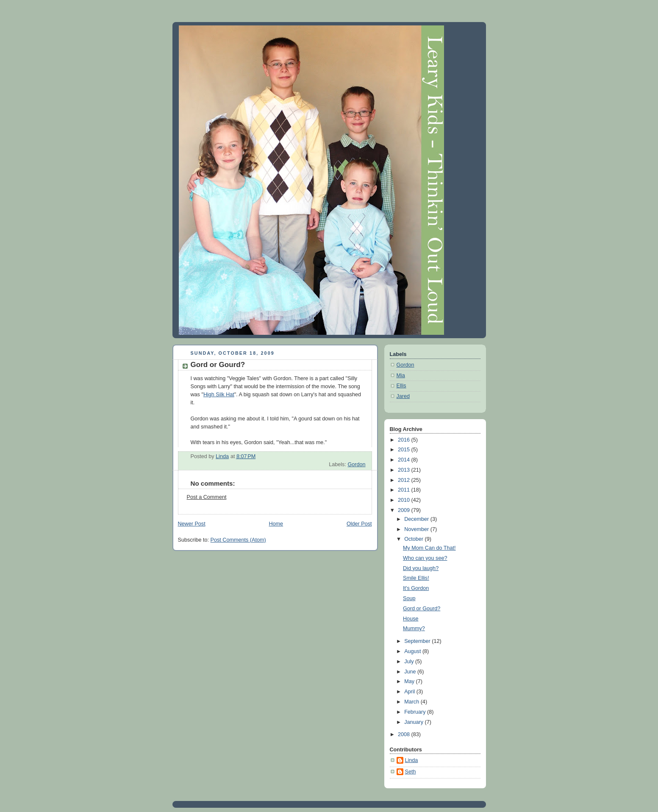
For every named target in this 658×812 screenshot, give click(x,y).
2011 (405, 490)
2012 (405, 480)
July (410, 662)
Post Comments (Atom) (238, 540)
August (413, 651)
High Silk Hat (219, 395)
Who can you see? (425, 558)
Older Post (359, 524)
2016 (405, 440)
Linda (412, 760)
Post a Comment (207, 497)
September (418, 641)
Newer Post (192, 524)
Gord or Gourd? (422, 609)
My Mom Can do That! (429, 548)
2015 (405, 450)
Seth (411, 772)
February (416, 712)
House (411, 619)
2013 (405, 470)
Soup (409, 598)
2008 (405, 734)
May (410, 681)
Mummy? (414, 628)
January (414, 722)
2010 (405, 500)
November (417, 529)
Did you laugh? (421, 568)
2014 (405, 460)
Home (276, 524)
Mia (401, 375)
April (410, 692)
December (417, 519)
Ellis (401, 386)
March (412, 702)
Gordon (356, 464)
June (411, 672)
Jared (403, 396)
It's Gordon (416, 588)
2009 (405, 510)
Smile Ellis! (416, 578)
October (414, 539)
